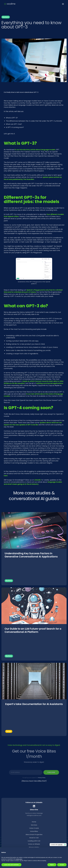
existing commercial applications (50, 383)
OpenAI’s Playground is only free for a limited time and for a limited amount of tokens (33, 291)
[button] (62, 4)
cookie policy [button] (19, 859)
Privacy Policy (42, 777)
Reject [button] (52, 865)
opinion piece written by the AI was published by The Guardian (33, 178)
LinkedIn (38, 480)
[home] (10, 4)
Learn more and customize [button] (11, 865)
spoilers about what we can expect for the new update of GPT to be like (33, 424)
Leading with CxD (34, 841)
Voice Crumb (34, 828)
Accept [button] (62, 865)
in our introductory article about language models (35, 150)
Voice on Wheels (34, 844)
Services (34, 825)
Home (34, 822)
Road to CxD (34, 838)
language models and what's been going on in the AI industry (33, 483)
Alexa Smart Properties (34, 835)
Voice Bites (34, 831)
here (6, 476)
